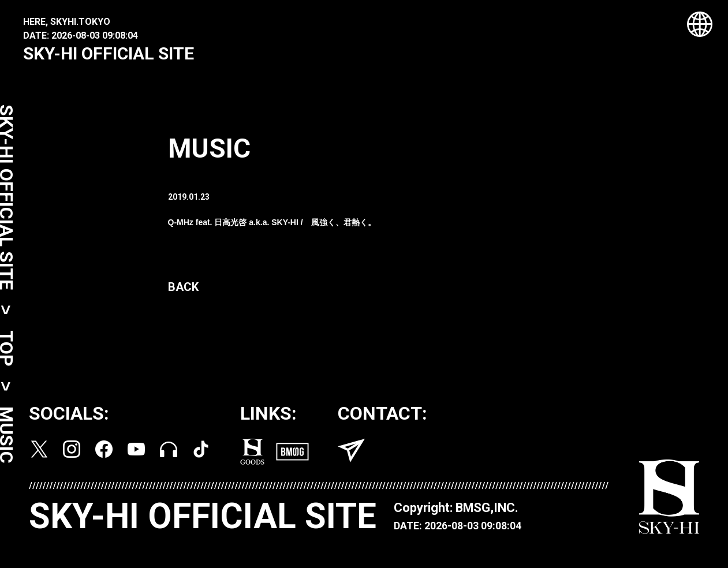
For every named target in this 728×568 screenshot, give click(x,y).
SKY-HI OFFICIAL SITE (109, 53)
